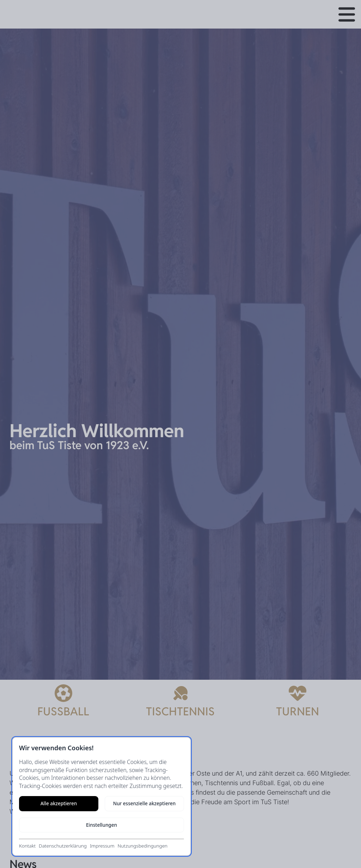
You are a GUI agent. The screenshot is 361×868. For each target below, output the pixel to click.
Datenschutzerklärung (63, 846)
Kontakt (27, 846)
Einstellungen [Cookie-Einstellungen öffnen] (102, 825)
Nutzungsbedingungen (142, 846)
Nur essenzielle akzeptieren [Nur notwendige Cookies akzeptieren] (145, 803)
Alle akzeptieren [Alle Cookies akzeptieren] (59, 803)
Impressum (102, 846)
